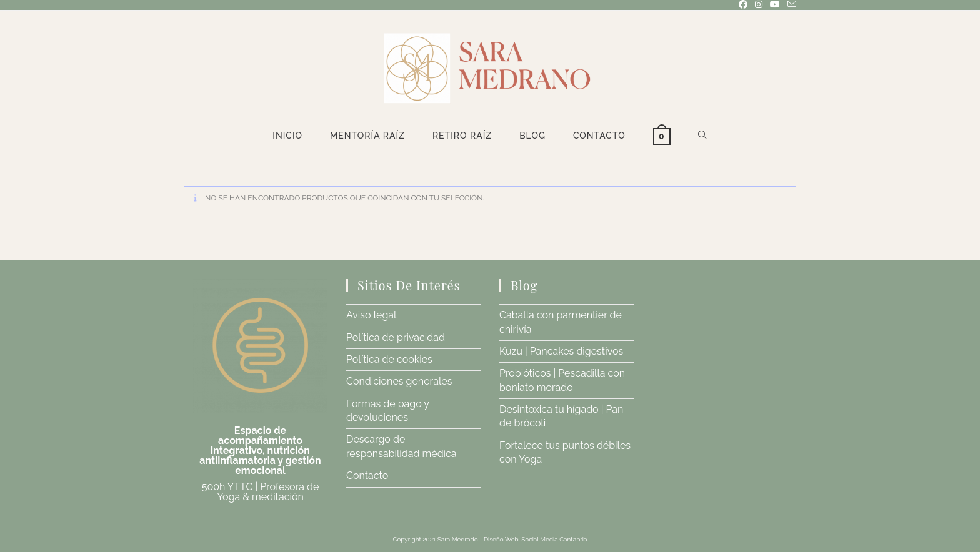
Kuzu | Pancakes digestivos (561, 351)
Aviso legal (371, 315)
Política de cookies (389, 359)
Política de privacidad (396, 338)
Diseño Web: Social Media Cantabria (536, 539)
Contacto (367, 476)
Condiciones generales (399, 381)
